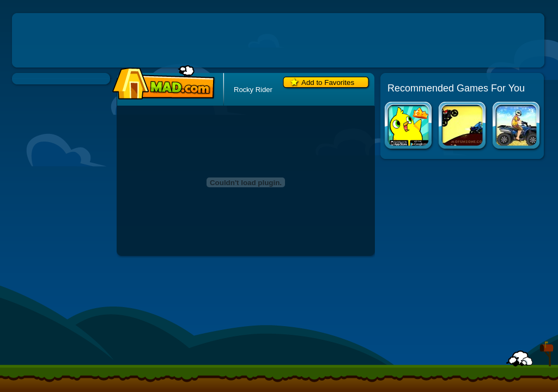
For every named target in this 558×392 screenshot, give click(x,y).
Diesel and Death (463, 127)
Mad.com (161, 83)
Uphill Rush (517, 127)
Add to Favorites (328, 82)
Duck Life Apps (409, 127)
